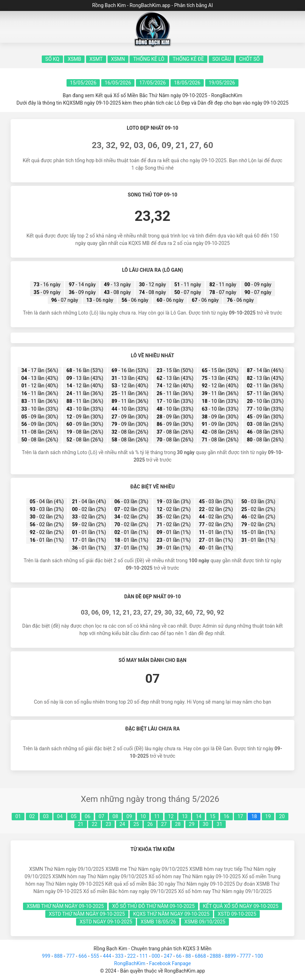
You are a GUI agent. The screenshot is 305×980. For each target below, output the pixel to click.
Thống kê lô (149, 59)
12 (171, 816)
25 (136, 824)
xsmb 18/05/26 (158, 922)
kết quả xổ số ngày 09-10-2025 (241, 906)
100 (259, 956)
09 (129, 816)
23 (108, 824)
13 (185, 816)
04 (60, 816)
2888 (215, 956)
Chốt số (249, 59)
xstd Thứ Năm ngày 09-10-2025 (87, 914)
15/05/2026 (83, 83)
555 (95, 956)
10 (143, 816)
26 (150, 824)
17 (240, 816)
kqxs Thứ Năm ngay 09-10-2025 (171, 914)
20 (282, 816)
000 (156, 956)
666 (83, 956)
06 (88, 816)
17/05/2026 (153, 83)
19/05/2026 (222, 83)
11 (157, 816)
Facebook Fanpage (170, 963)
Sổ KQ (52, 59)
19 (268, 816)
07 (102, 816)
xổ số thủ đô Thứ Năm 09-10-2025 (153, 906)
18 (254, 816)
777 (70, 956)
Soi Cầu (221, 59)
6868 (200, 956)
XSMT (96, 59)
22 (94, 824)
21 (81, 824)
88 (188, 956)
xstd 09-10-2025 (237, 914)
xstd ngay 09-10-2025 (106, 922)
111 (144, 956)
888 (58, 956)
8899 (230, 956)
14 (198, 816)
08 (115, 816)
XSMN (118, 59)
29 (192, 824)
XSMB (74, 59)
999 (46, 956)
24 (122, 824)
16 (226, 816)
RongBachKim (130, 963)
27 (164, 824)
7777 (245, 956)
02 (32, 816)
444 (107, 956)
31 (219, 824)
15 (213, 816)
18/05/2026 (187, 83)
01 (18, 816)
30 (206, 824)
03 (46, 816)
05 (74, 816)
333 (119, 956)
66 (179, 956)
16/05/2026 (118, 83)
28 (178, 824)
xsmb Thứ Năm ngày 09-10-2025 (65, 906)
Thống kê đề (188, 59)
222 (132, 956)
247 (168, 956)
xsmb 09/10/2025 (205, 922)
